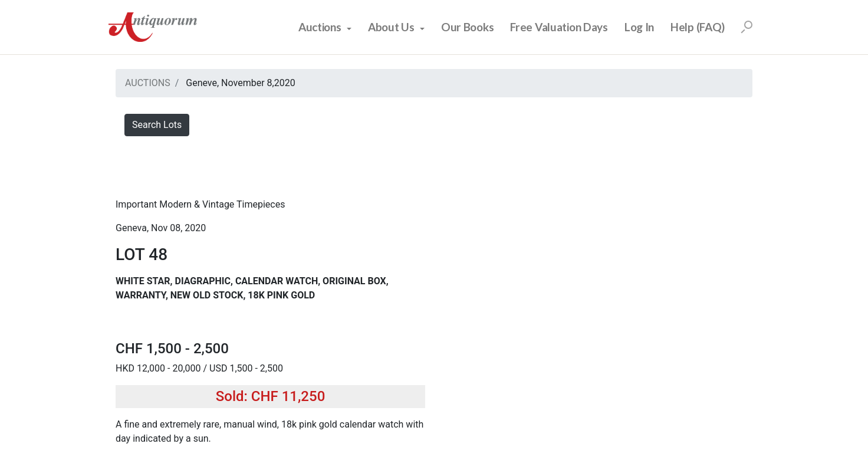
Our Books (467, 27)
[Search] (747, 27)
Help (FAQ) (698, 27)
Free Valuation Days (559, 27)
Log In (639, 27)
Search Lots (157, 125)
